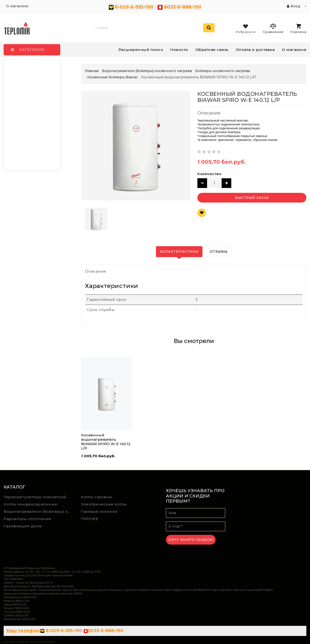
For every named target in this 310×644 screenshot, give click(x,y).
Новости (179, 50)
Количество (209, 174)
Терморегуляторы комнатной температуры (39, 497)
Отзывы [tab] (219, 252)
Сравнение (273, 28)
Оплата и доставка (255, 50)
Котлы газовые (97, 497)
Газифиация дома (23, 526)
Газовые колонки (99, 511)
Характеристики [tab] (179, 252)
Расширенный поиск (141, 50)
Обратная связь (212, 50)
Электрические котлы (104, 504)
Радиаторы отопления (27, 519)
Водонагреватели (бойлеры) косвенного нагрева (39, 511)
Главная (92, 71)
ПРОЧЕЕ (89, 519)
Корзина (298, 29)
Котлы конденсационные (31, 504)
